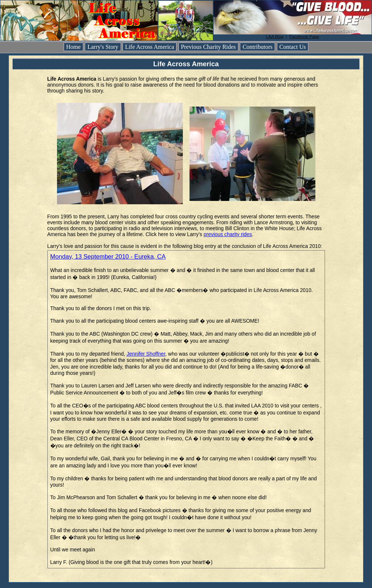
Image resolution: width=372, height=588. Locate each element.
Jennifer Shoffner (146, 354)
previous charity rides (228, 234)
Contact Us (293, 47)
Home (73, 47)
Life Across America (150, 47)
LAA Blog (275, 37)
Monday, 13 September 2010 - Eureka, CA (108, 257)
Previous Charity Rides (208, 47)
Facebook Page (304, 37)
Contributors (257, 47)
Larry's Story (103, 47)
